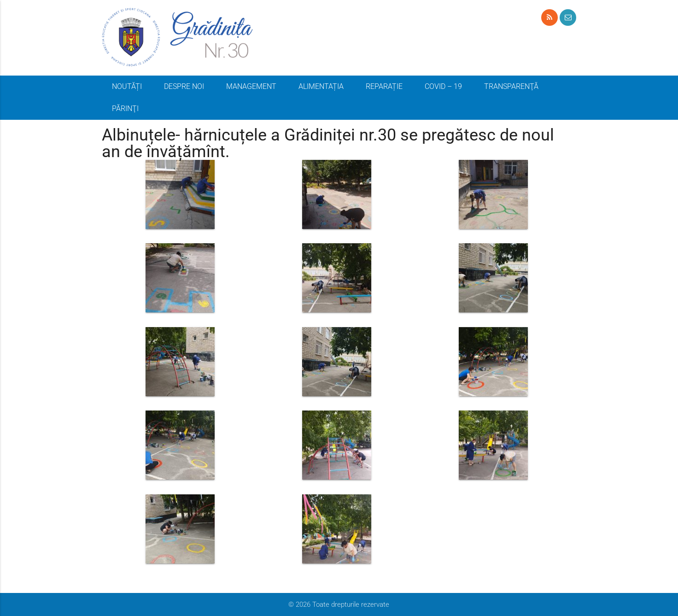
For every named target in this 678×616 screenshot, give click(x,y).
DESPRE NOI (184, 86)
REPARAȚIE (384, 86)
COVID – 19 (443, 86)
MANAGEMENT (251, 86)
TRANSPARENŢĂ (511, 86)
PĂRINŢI (125, 109)
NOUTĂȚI (127, 86)
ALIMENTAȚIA (321, 86)
